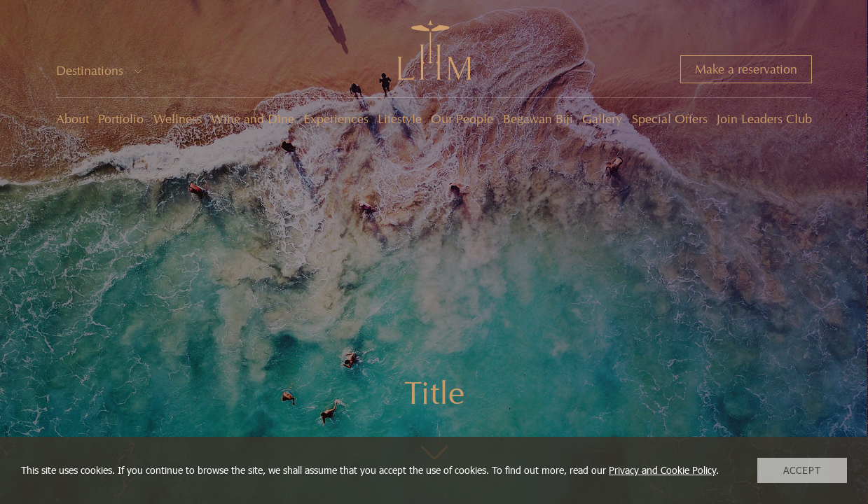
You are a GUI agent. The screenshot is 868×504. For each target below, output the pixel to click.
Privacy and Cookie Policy (662, 470)
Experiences (336, 119)
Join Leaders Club (764, 119)
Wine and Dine (253, 119)
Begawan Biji (538, 119)
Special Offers (670, 119)
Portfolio (121, 119)
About (73, 119)
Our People (462, 119)
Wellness (178, 119)
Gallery (602, 119)
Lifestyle (400, 119)
